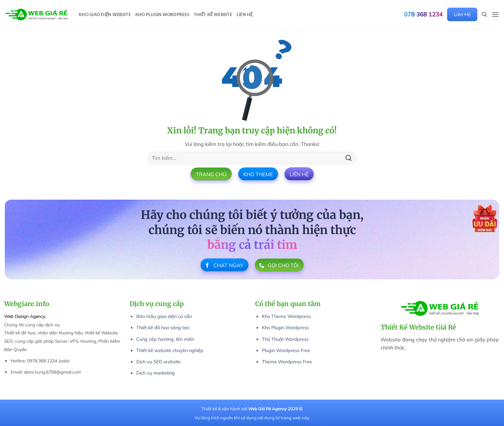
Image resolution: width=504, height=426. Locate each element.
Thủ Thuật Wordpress (285, 339)
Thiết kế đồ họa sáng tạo (163, 328)
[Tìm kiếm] (484, 14)
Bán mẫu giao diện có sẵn (164, 316)
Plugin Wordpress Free (286, 350)
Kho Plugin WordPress (162, 14)
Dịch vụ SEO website (158, 362)
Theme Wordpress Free (287, 362)
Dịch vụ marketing (156, 373)
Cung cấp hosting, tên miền (165, 339)
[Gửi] (349, 158)
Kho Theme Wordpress (286, 316)
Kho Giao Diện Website (105, 14)
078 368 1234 (423, 14)
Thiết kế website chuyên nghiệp (170, 350)
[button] (495, 14)
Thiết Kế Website (213, 14)
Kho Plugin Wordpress (285, 328)
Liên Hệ (245, 14)
